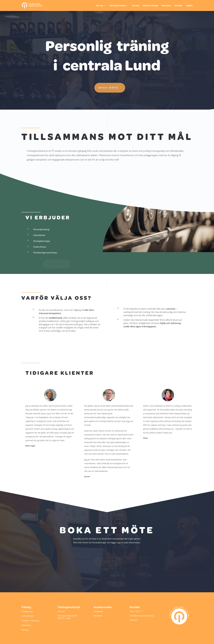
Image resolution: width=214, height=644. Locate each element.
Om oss (100, 6)
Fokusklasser (39, 235)
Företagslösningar (42, 241)
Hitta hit (133, 620)
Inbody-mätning (150, 6)
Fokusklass (26, 625)
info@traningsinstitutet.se (142, 616)
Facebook (98, 616)
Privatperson (27, 611)
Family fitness (40, 247)
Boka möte (108, 88)
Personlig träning (117, 6)
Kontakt (179, 6)
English (189, 6)
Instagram (98, 611)
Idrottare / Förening (30, 621)
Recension (166, 6)
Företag (135, 6)
